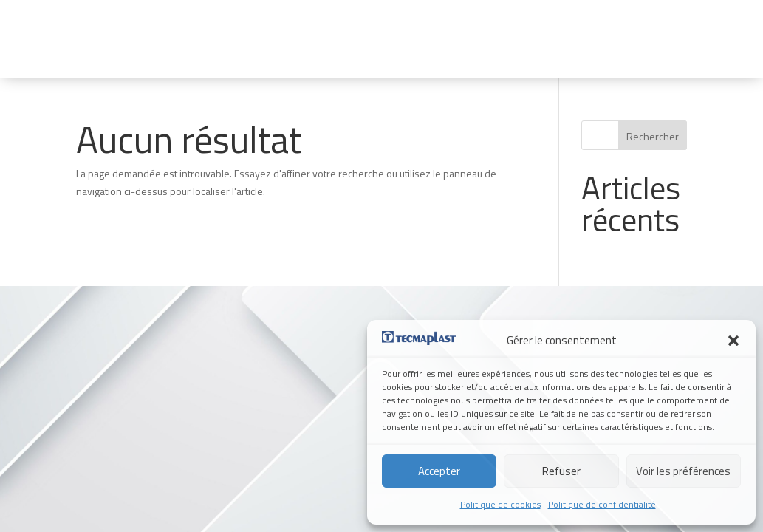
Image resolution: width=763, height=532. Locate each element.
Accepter (439, 471)
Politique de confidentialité (602, 504)
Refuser (561, 471)
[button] (733, 341)
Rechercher (653, 136)
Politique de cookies (500, 504)
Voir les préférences (683, 471)
